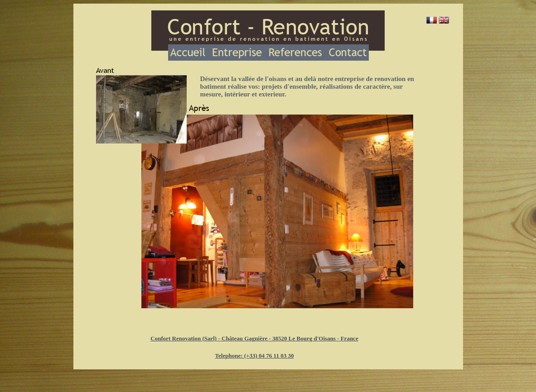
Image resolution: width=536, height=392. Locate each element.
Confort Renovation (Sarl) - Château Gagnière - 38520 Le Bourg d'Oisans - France (254, 338)
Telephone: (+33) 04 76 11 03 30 (255, 356)
